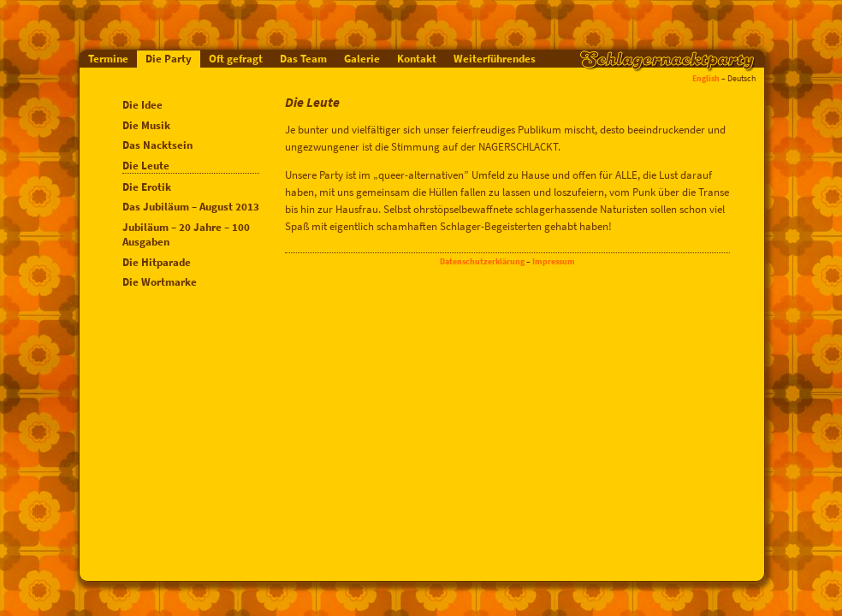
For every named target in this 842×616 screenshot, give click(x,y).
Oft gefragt (236, 59)
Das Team (303, 59)
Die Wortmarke (160, 282)
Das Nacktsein (157, 145)
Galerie (362, 59)
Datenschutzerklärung (482, 261)
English (706, 78)
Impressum (554, 261)
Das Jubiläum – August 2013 (191, 207)
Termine (108, 59)
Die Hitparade (157, 262)
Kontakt (417, 59)
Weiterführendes (495, 59)
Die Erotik (147, 187)
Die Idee (142, 105)
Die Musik (146, 125)
